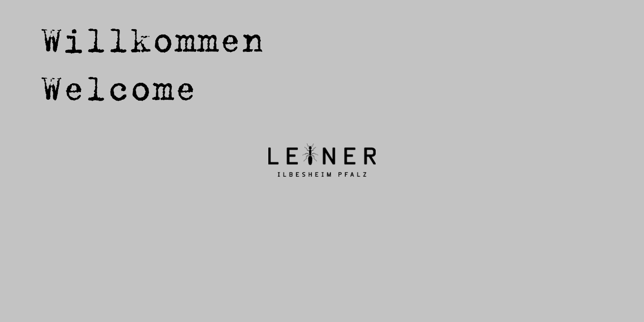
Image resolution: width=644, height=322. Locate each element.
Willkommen (152, 39)
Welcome (119, 87)
